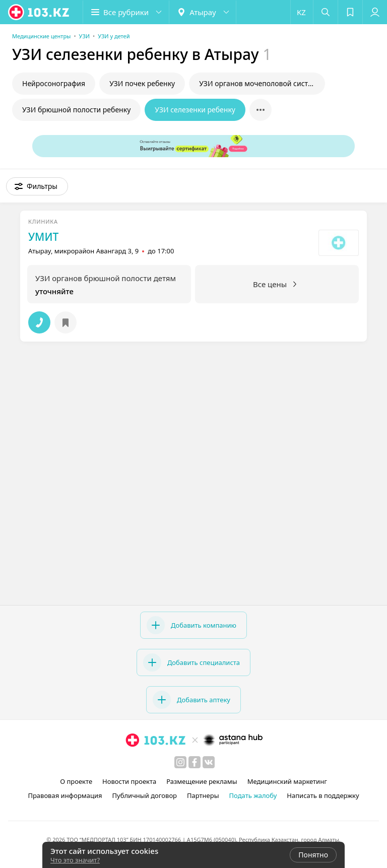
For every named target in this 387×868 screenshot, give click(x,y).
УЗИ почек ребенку (142, 83)
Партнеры (203, 795)
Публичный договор (145, 795)
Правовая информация (65, 795)
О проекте (76, 781)
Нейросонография (54, 83)
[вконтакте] (209, 762)
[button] (126, 12)
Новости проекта (129, 781)
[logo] (39, 12)
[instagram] (180, 762)
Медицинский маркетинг (287, 781)
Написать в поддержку (323, 795)
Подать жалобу (253, 795)
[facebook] (195, 762)
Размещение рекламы (202, 781)
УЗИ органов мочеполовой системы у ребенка (262, 83)
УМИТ (43, 237)
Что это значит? (75, 860)
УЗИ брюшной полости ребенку (76, 110)
